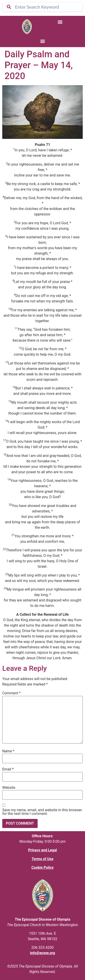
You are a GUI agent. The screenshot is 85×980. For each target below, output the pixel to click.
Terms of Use (43, 859)
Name (8, 751)
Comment (11, 693)
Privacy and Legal (42, 850)
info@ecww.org (42, 953)
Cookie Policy (42, 868)
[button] (60, 22)
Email (8, 769)
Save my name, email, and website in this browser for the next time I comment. (42, 812)
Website (9, 788)
